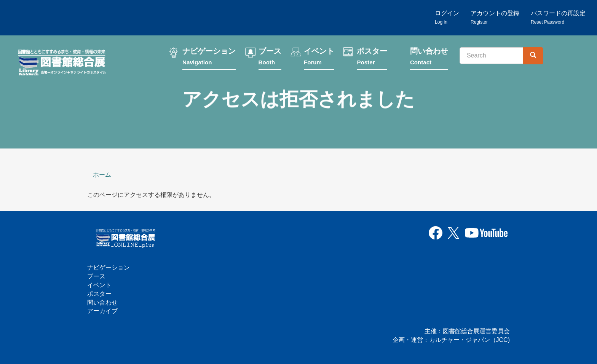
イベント (319, 58)
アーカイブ (102, 311)
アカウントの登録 (495, 17)
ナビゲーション (209, 58)
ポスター (372, 58)
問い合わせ (429, 58)
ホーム (102, 175)
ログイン (447, 17)
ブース (270, 58)
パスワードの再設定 (558, 17)
